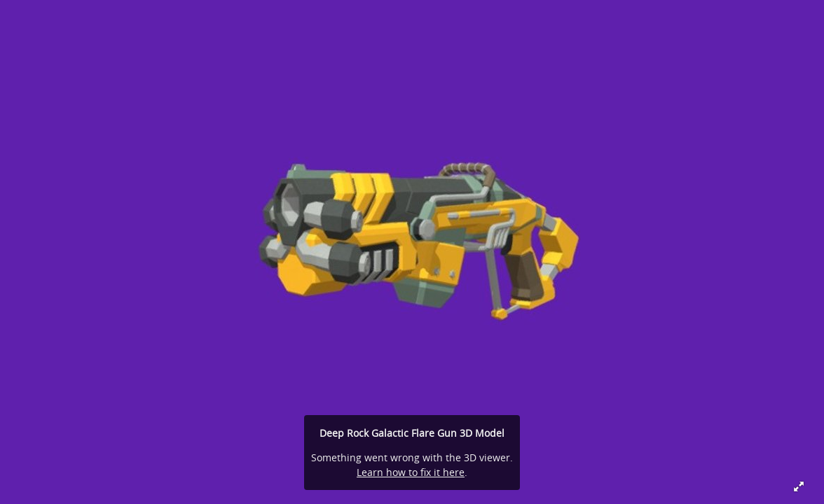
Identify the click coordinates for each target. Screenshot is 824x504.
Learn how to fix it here (411, 472)
